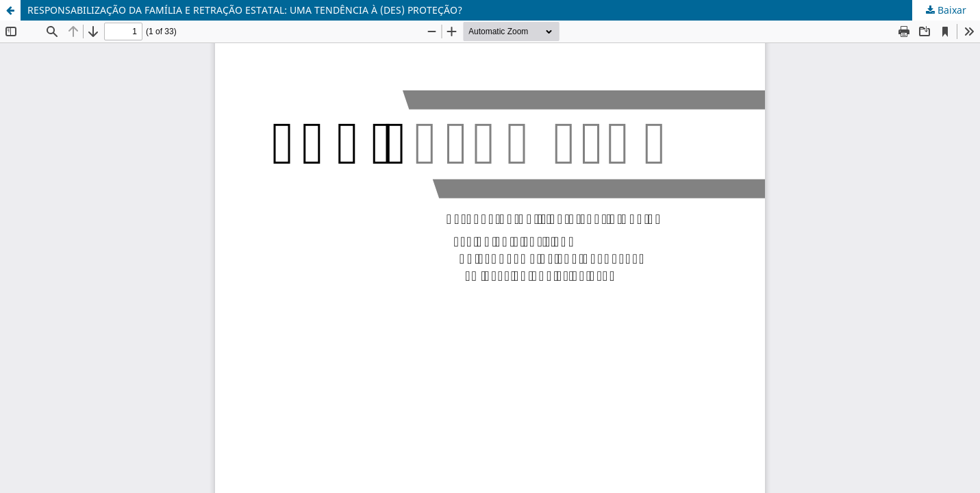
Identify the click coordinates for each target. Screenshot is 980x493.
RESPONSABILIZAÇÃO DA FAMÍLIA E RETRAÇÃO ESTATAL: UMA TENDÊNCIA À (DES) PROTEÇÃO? (245, 10)
